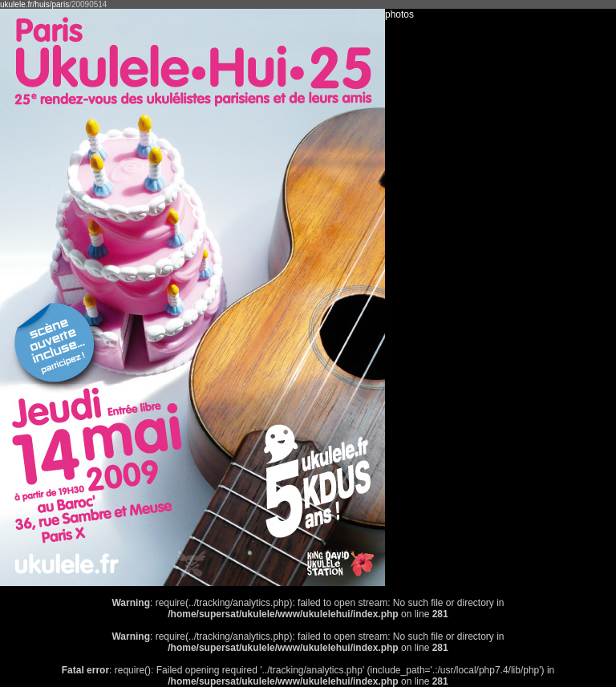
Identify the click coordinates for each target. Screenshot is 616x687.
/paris (59, 4)
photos (399, 14)
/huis (41, 4)
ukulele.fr (16, 4)
